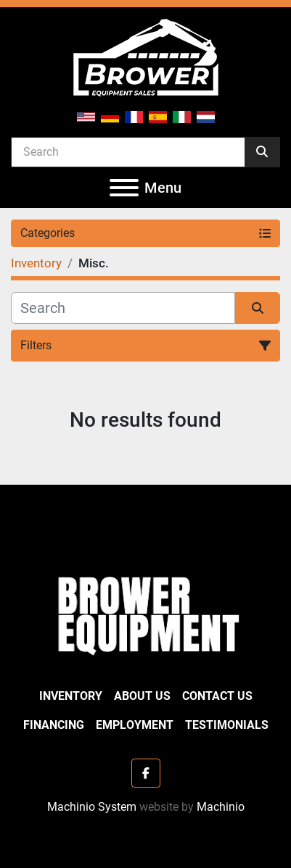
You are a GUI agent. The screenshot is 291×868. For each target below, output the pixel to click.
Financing (54, 725)
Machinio (221, 807)
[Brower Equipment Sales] (145, 613)
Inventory (71, 696)
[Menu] (124, 188)
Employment (135, 725)
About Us (142, 696)
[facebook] (146, 773)
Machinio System (92, 807)
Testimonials (227, 725)
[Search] (128, 151)
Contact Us (217, 696)
